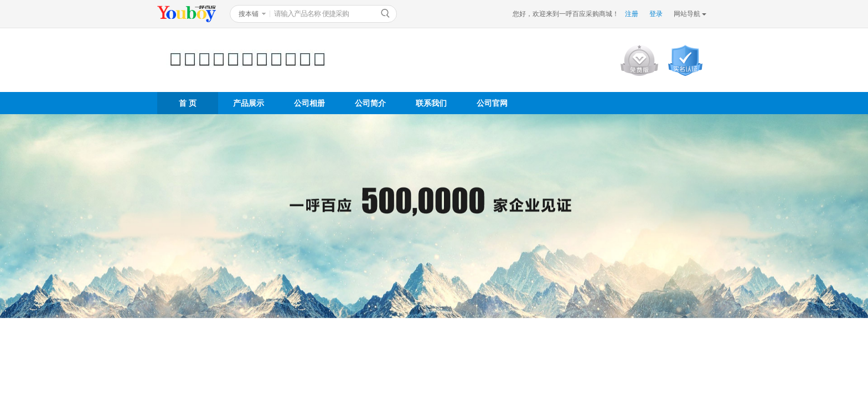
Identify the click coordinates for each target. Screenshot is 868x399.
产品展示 (249, 103)
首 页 (188, 103)
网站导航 (687, 14)
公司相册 (309, 103)
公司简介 (370, 103)
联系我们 (431, 103)
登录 (656, 14)
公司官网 (492, 103)
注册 (632, 14)
